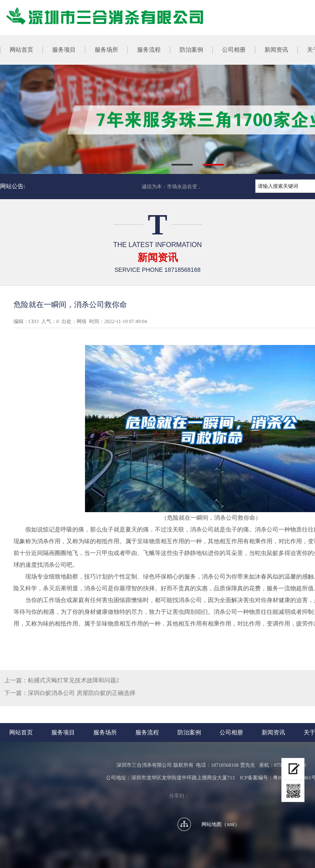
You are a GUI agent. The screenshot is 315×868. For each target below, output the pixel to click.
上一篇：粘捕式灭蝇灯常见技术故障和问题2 (62, 680)
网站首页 (21, 733)
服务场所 (106, 50)
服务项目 (64, 50)
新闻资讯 (276, 50)
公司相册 (234, 50)
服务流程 (149, 50)
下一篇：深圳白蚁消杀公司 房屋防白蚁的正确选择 (70, 693)
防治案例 (191, 50)
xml (231, 824)
